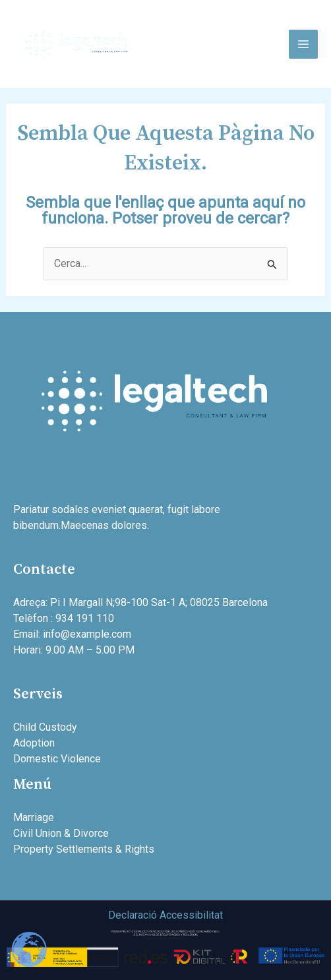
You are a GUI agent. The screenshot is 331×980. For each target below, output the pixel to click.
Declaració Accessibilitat (165, 915)
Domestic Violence (57, 759)
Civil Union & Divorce (61, 833)
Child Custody (45, 727)
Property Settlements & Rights (84, 849)
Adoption (34, 743)
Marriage (34, 817)
